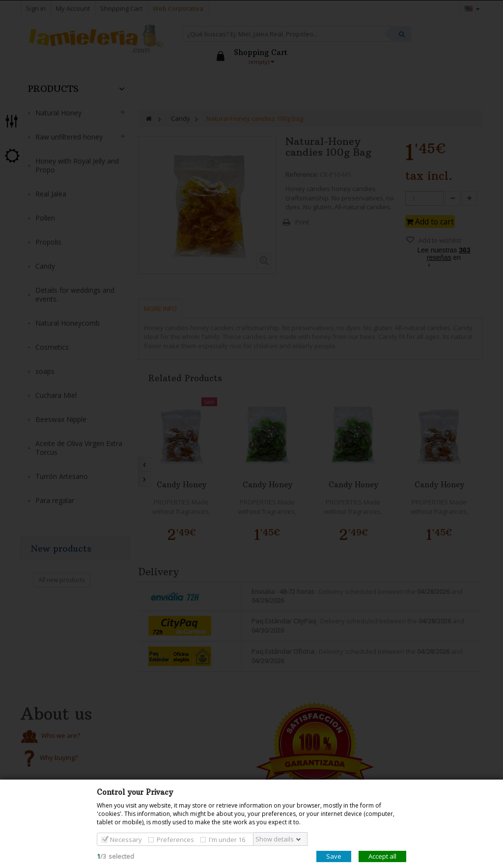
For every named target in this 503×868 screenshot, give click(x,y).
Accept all (382, 856)
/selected (115, 856)
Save (334, 856)
